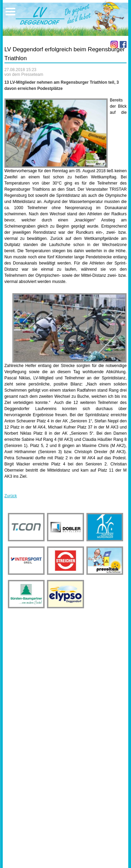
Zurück (11, 496)
